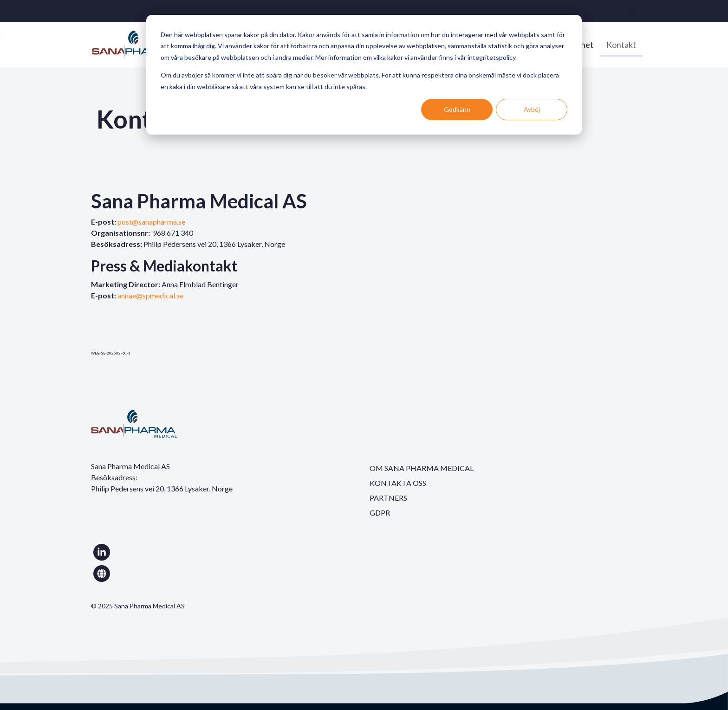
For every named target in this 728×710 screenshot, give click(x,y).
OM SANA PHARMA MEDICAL (422, 468)
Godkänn (457, 109)
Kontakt (621, 45)
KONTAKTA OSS (398, 483)
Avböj (532, 109)
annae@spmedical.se (150, 295)
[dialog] (364, 75)
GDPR (380, 513)
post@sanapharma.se (151, 222)
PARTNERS (388, 498)
